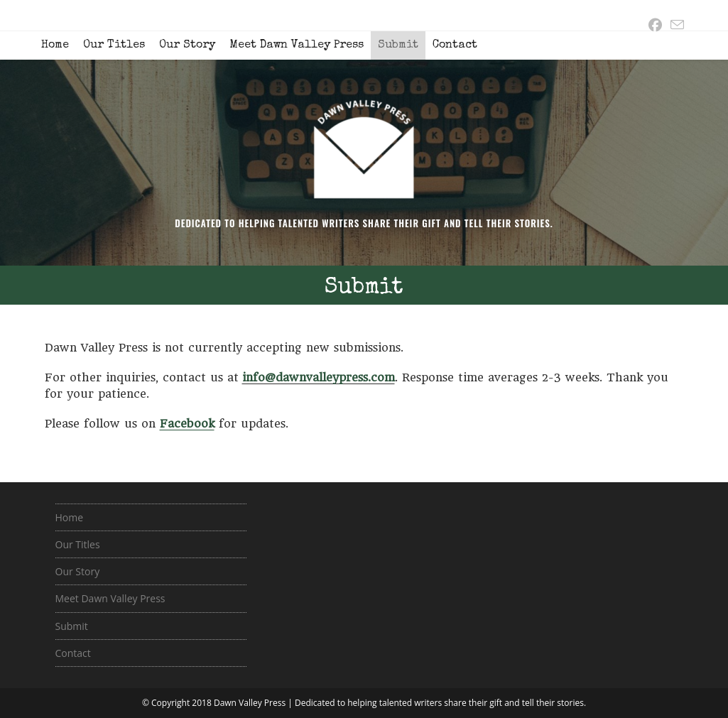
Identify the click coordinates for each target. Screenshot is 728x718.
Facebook (187, 424)
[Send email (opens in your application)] (675, 25)
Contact (455, 45)
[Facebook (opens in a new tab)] (655, 25)
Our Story (187, 45)
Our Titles (114, 45)
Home (55, 45)
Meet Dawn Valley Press (297, 45)
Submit (398, 45)
